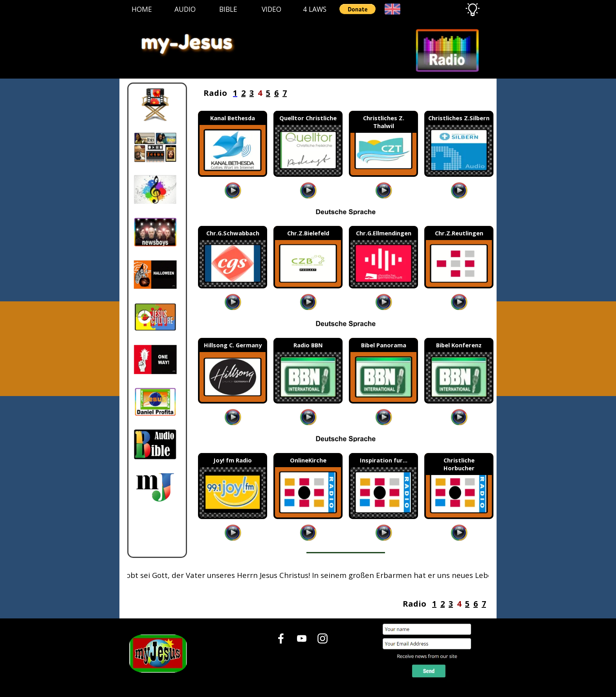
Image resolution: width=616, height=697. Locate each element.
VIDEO (271, 9)
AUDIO (185, 9)
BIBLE (228, 9)
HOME (142, 9)
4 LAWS (315, 9)
